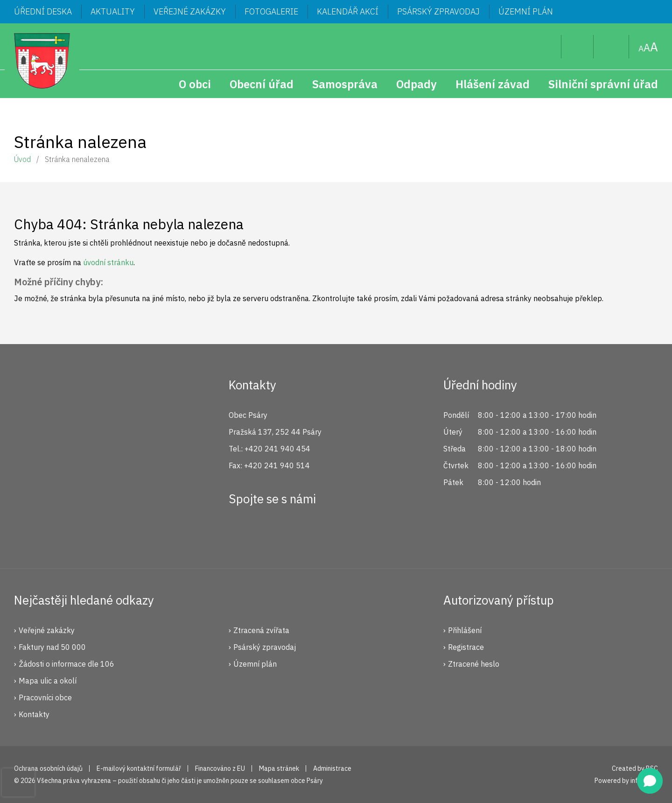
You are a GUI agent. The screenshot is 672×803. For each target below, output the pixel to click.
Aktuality (113, 11)
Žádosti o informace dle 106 (66, 664)
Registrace (466, 647)
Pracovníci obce (45, 697)
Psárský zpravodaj (438, 11)
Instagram (272, 533)
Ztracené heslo (474, 664)
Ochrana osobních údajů (48, 768)
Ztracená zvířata (261, 630)
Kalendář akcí (348, 11)
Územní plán (526, 11)
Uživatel (577, 47)
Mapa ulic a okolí (48, 681)
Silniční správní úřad (603, 84)
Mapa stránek (611, 47)
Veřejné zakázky (190, 11)
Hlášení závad (493, 84)
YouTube (303, 533)
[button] (650, 781)
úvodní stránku (108, 262)
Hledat (547, 47)
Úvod (22, 159)
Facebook (241, 533)
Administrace (332, 768)
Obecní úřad (262, 84)
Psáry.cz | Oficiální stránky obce (42, 61)
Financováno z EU (220, 768)
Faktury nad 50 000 (52, 647)
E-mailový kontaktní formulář (139, 768)
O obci (195, 84)
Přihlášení (465, 630)
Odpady (416, 84)
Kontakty (34, 714)
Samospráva (345, 84)
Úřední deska (43, 11)
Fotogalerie (271, 11)
